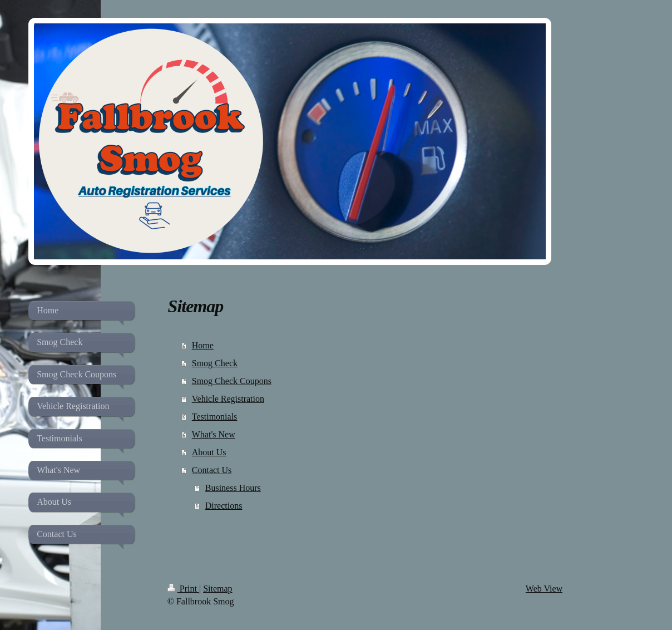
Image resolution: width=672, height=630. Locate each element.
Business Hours (233, 488)
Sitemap (218, 589)
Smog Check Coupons (232, 381)
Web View (544, 589)
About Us (209, 452)
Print (183, 589)
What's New (214, 434)
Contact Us (212, 470)
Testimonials (215, 417)
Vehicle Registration (228, 399)
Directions (224, 506)
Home (203, 345)
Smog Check (215, 363)
